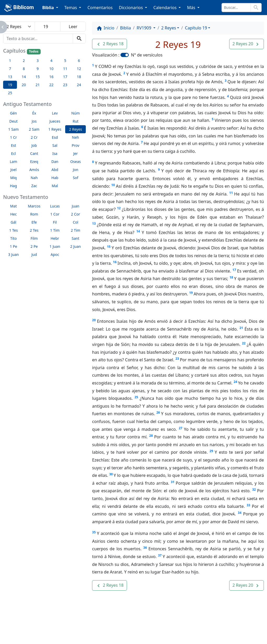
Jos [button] (34, 121)
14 (138, 231)
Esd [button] (55, 137)
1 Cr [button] (14, 137)
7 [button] (10, 69)
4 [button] (51, 61)
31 (173, 482)
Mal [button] (55, 186)
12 (119, 208)
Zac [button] (34, 186)
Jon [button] (75, 170)
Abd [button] (55, 170)
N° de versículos (147, 55)
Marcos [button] (34, 206)
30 (111, 474)
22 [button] (51, 85)
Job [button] (34, 145)
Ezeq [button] (34, 162)
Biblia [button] (49, 8)
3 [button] (38, 61)
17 (234, 270)
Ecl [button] (14, 153)
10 (113, 185)
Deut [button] (14, 121)
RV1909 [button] (144, 28)
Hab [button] (55, 178)
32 (254, 490)
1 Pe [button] (14, 246)
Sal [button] (55, 145)
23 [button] (65, 85)
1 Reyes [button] (55, 129)
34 (240, 513)
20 (94, 320)
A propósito (52, 626)
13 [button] (10, 77)
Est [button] (14, 145)
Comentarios (100, 8)
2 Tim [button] (76, 230)
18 (231, 277)
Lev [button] (55, 113)
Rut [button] (75, 121)
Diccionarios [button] (131, 8)
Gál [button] (14, 222)
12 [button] (79, 69)
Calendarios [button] (165, 8)
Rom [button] (34, 214)
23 (177, 359)
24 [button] (79, 85)
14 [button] (24, 77)
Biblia (125, 28)
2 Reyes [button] (76, 129)
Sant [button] (75, 238)
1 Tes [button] (13, 230)
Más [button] (192, 8)
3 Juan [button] (13, 254)
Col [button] (75, 222)
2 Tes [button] (34, 230)
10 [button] (51, 69)
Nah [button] (34, 178)
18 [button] (79, 77)
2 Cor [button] (75, 214)
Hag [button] (13, 186)
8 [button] (24, 69)
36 (145, 548)
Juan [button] (75, 206)
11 (231, 193)
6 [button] (79, 61)
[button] (109, 44)
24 (235, 382)
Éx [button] (34, 113)
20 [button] (24, 85)
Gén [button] (13, 113)
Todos (34, 51)
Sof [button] (75, 178)
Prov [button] (75, 145)
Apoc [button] (55, 254)
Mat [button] (14, 206)
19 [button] (10, 85)
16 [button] (51, 77)
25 (136, 397)
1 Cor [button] (55, 214)
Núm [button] (75, 113)
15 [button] (38, 77)
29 (211, 451)
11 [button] (65, 69)
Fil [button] (55, 222)
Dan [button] (55, 162)
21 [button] (38, 85)
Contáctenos (86, 626)
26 (158, 412)
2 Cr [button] (34, 137)
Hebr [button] (55, 238)
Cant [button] (34, 153)
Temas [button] (71, 8)
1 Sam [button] (14, 129)
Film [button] (34, 238)
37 (160, 555)
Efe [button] (34, 222)
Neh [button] (75, 137)
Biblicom (19, 8)
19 (191, 293)
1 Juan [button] (55, 246)
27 (180, 428)
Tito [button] (13, 238)
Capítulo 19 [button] (196, 28)
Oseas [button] (76, 162)
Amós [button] (34, 170)
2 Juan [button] (75, 246)
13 (94, 223)
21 (241, 328)
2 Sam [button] (34, 129)
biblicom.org (31, 635)
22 (244, 343)
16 (115, 262)
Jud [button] (34, 254)
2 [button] (24, 61)
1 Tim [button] (55, 230)
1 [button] (10, 61)
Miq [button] (13, 178)
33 (248, 505)
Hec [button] (13, 214)
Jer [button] (76, 153)
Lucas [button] (55, 206)
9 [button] (38, 69)
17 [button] (65, 77)
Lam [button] (14, 162)
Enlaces (22, 626)
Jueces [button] (55, 121)
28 (151, 436)
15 (109, 247)
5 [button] (65, 61)
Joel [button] (14, 170)
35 (94, 532)
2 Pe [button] (34, 246)
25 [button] (10, 93)
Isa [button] (55, 153)
